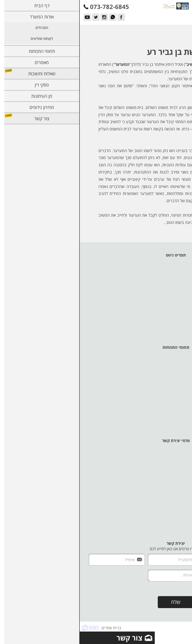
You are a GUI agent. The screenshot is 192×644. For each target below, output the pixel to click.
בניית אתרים (32, 628)
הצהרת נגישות (175, 321)
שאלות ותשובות (174, 293)
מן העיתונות (177, 304)
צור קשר (180, 315)
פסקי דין (181, 299)
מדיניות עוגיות (176, 326)
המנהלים (180, 272)
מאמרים (181, 288)
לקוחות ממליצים (174, 277)
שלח (96, 602)
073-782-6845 (177, 472)
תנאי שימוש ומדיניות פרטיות (164, 332)
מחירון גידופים (176, 310)
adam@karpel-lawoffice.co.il (164, 527)
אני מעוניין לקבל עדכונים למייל (154, 589)
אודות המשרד (176, 266)
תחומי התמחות (175, 282)
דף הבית (180, 261)
